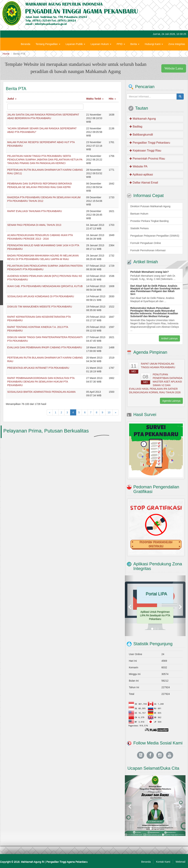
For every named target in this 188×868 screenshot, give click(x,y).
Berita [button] (135, 44)
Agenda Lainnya (171, 401)
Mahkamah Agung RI (33, 862)
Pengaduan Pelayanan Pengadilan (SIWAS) (155, 236)
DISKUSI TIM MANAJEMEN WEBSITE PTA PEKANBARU (40, 307)
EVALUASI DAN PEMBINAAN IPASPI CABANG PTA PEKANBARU (45, 347)
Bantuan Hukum (139, 214)
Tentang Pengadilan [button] (48, 44)
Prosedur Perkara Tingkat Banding (150, 221)
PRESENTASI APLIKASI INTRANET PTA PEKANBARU (38, 368)
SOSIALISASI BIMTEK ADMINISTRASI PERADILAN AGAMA (41, 392)
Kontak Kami (163, 862)
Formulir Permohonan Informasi (148, 250)
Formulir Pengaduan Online (146, 243)
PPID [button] (121, 44)
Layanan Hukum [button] (101, 44)
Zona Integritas (177, 44)
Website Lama (174, 68)
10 (109, 412)
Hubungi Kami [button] (154, 44)
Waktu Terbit (95, 99)
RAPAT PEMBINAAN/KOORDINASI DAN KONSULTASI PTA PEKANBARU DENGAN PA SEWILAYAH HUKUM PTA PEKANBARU (41, 382)
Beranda (25, 44)
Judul (12, 99)
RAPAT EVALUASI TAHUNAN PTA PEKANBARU (35, 211)
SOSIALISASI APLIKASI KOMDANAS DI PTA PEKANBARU (41, 296)
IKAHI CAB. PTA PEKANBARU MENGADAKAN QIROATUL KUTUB (45, 286)
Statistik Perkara (140, 228)
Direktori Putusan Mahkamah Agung (150, 206)
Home (6, 54)
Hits (112, 99)
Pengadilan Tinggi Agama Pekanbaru (67, 862)
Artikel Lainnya (169, 338)
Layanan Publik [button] (75, 44)
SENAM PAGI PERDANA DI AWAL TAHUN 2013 (34, 225)
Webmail (180, 862)
